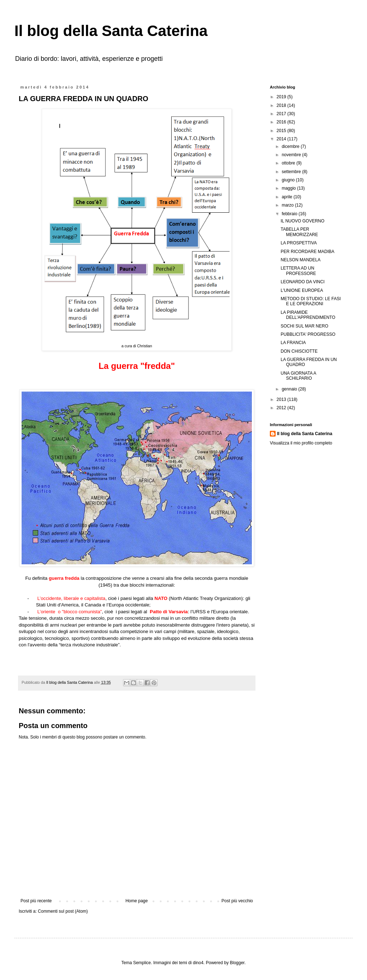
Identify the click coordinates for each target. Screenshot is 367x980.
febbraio (290, 214)
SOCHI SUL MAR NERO (304, 326)
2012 (282, 408)
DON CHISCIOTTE (299, 351)
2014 (282, 139)
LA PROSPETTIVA (299, 243)
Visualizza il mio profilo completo (301, 443)
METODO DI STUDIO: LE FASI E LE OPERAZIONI (311, 301)
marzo (288, 205)
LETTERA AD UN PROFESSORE (298, 271)
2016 (282, 122)
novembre (292, 155)
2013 (282, 399)
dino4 (198, 963)
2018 (282, 105)
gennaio (290, 389)
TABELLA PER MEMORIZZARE (299, 232)
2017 (282, 114)
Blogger (237, 963)
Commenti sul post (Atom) (63, 911)
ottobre (289, 163)
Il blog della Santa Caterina (111, 31)
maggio (289, 188)
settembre (292, 172)
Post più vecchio (237, 901)
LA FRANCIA (293, 343)
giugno (289, 180)
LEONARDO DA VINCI (303, 282)
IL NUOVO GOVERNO (303, 221)
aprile (288, 197)
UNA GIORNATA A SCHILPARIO (298, 376)
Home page (137, 901)
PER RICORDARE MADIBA (307, 252)
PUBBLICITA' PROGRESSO (308, 334)
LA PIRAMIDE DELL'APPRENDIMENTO (308, 315)
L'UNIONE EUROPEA (302, 290)
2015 (282, 131)
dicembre (291, 146)
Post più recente (36, 901)
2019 (282, 97)
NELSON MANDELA (301, 260)
